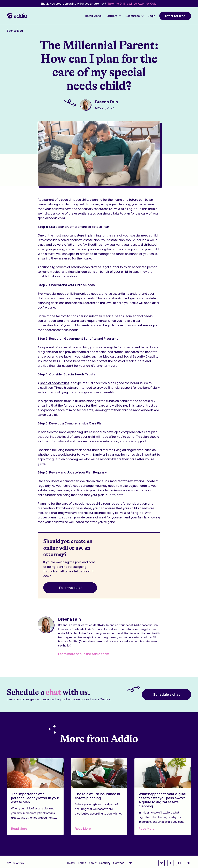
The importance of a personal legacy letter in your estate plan (35, 798)
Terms (82, 863)
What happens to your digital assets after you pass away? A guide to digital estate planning (162, 800)
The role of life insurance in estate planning (97, 796)
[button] (113, 16)
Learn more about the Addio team (84, 654)
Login (152, 16)
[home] (17, 16)
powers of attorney (67, 244)
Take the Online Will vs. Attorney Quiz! (132, 4)
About (93, 863)
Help (130, 863)
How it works (93, 16)
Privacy (70, 863)
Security (105, 863)
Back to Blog (15, 31)
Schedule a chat (167, 694)
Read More (19, 828)
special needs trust (55, 383)
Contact (119, 863)
